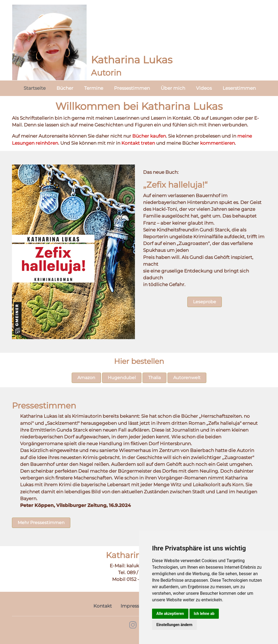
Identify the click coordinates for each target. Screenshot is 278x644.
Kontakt (103, 606)
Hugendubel (122, 378)
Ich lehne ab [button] (204, 614)
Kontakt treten (138, 143)
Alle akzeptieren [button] (170, 614)
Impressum (134, 606)
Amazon (86, 378)
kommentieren (217, 143)
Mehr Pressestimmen (41, 523)
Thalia (154, 378)
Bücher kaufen (149, 136)
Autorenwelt (187, 378)
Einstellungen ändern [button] (174, 625)
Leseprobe (205, 302)
